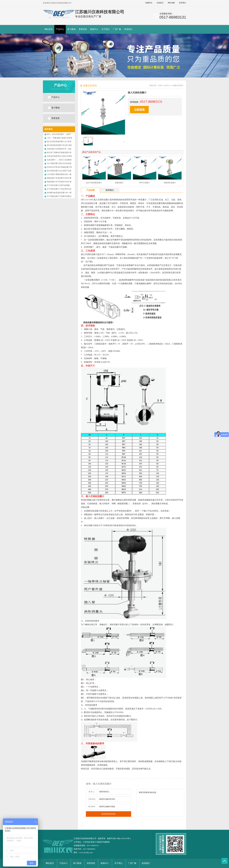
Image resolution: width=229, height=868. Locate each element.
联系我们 (183, 3)
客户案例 (71, 29)
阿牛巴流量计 (145, 183)
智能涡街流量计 (170, 183)
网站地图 (171, 3)
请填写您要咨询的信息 (160, 803)
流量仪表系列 (90, 86)
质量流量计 (119, 183)
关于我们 (106, 29)
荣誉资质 (83, 29)
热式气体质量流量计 (94, 183)
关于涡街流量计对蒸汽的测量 (58, 185)
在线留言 (160, 3)
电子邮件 (92, 807)
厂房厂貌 (117, 29)
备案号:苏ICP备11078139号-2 (119, 838)
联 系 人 (92, 792)
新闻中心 (94, 29)
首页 (160, 86)
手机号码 (92, 799)
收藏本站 (149, 3)
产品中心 (60, 29)
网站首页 (49, 29)
